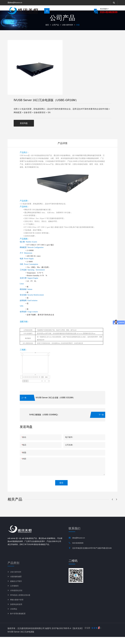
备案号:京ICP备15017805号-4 (58, 635)
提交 (61, 490)
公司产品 (55, 32)
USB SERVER (68, 32)
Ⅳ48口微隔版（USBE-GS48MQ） (44, 422)
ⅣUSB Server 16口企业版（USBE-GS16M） (55, 405)
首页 (47, 32)
